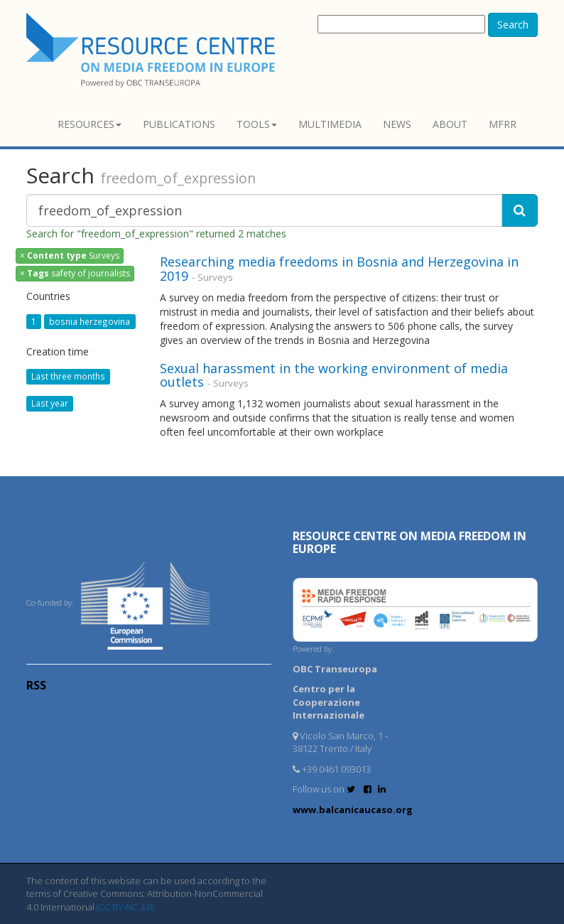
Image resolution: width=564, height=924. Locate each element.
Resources (90, 124)
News (397, 124)
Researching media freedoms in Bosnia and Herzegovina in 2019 (339, 269)
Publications (179, 124)
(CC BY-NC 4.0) (125, 907)
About (450, 124)
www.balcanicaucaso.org (353, 810)
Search (513, 25)
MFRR (503, 124)
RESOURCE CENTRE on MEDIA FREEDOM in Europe (410, 542)
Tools (257, 124)
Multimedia (330, 124)
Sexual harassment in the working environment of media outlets (334, 375)
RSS (36, 685)
